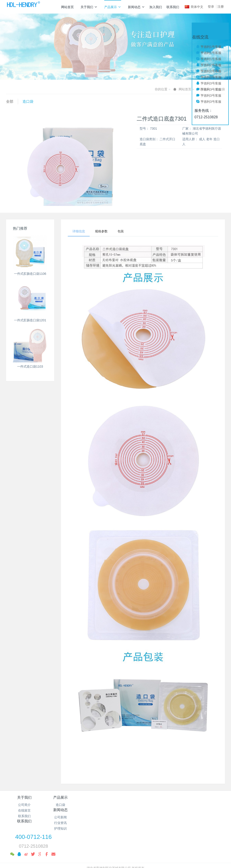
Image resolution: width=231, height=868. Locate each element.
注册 (221, 7)
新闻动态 (136, 7)
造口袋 (28, 101)
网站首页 (67, 7)
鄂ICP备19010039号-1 (115, 843)
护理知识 (97, 816)
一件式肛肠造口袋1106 (30, 274)
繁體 (115, 857)
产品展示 (113, 7)
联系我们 (173, 7)
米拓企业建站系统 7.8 (119, 849)
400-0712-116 (179, 800)
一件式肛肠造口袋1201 (30, 320)
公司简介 (24, 805)
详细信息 (79, 231)
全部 (10, 101)
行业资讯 (97, 810)
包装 (121, 231)
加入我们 (156, 7)
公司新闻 (97, 805)
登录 (211, 7)
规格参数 (101, 231)
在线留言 (24, 810)
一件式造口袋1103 (30, 366)
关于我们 (89, 7)
